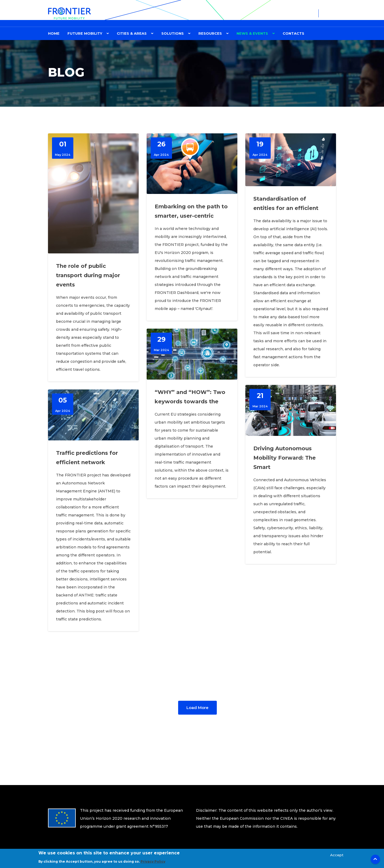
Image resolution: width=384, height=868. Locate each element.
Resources (210, 33)
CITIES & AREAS (132, 33)
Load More (197, 708)
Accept (337, 857)
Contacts (293, 33)
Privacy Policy (153, 864)
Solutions (173, 33)
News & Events (252, 33)
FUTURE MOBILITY (85, 33)
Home (54, 33)
